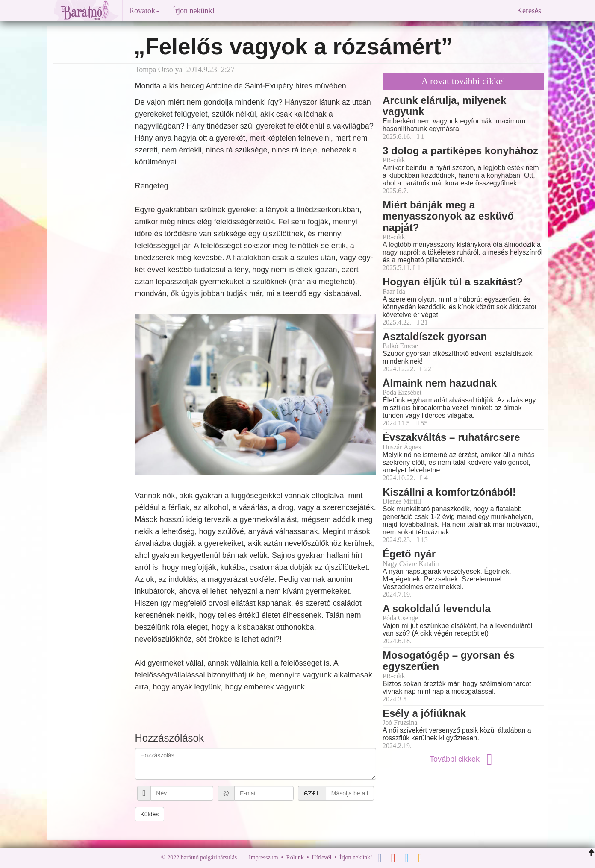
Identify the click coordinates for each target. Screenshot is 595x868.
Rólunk (295, 858)
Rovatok (144, 11)
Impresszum (263, 858)
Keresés (529, 11)
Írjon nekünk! (194, 11)
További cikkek (463, 759)
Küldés (150, 814)
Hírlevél (322, 858)
